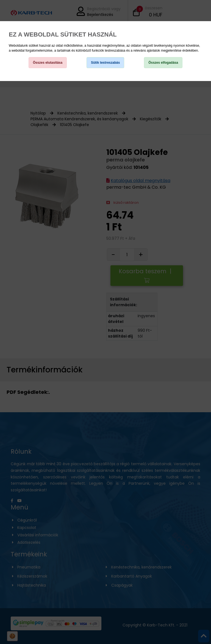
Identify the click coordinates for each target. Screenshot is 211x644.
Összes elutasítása (48, 63)
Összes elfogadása (163, 63)
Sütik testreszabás (105, 63)
